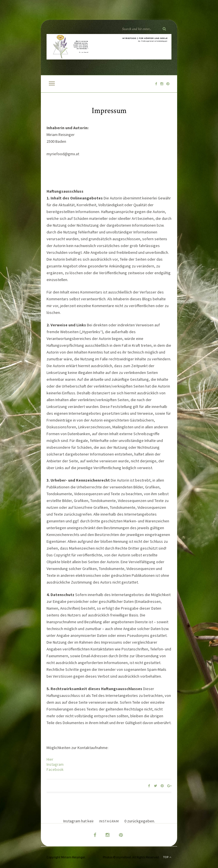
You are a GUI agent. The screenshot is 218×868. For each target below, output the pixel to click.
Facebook (55, 769)
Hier (50, 759)
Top (167, 857)
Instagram (55, 764)
